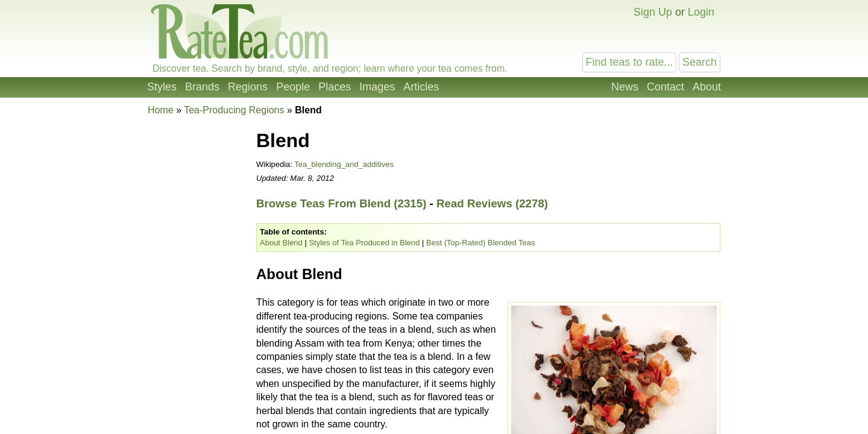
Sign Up (653, 12)
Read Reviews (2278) (492, 203)
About (707, 87)
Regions (248, 87)
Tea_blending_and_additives (344, 164)
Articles (421, 87)
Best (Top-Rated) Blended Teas (480, 243)
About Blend (281, 243)
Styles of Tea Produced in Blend (364, 243)
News (625, 87)
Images (377, 87)
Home (161, 110)
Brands (202, 87)
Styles (162, 87)
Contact (665, 87)
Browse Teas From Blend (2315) (341, 203)
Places (335, 87)
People (293, 87)
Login (701, 12)
